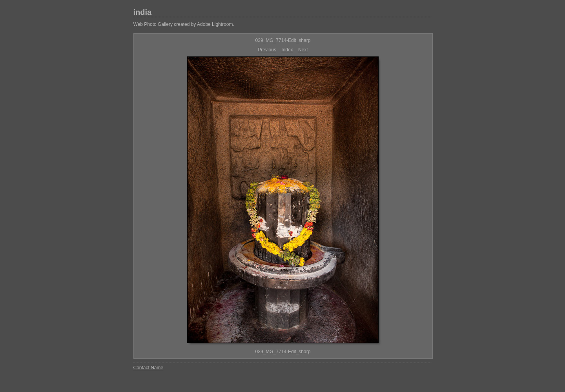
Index (287, 50)
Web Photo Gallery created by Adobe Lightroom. (184, 24)
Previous (267, 50)
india (143, 12)
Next (303, 50)
